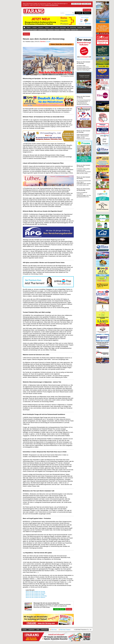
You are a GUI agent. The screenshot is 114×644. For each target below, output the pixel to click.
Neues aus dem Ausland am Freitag (35, 594)
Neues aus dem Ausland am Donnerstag (36, 596)
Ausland (35, 27)
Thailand (29, 27)
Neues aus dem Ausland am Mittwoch (35, 597)
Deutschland (51, 30)
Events (57, 27)
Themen (47, 27)
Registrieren (87, 13)
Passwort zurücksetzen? (85, 15)
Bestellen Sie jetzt (59, 609)
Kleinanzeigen (63, 27)
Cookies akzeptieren (76, 4)
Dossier (48, 42)
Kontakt (24, 630)
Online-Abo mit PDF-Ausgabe (30, 30)
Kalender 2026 (74, 30)
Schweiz (63, 30)
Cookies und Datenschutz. (52, 5)
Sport (52, 27)
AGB (38, 630)
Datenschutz (44, 630)
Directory (68, 30)
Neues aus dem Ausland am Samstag (35, 593)
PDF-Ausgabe (87, 10)
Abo (68, 27)
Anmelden (79, 13)
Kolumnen (41, 27)
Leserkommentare (42, 30)
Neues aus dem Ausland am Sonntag (35, 592)
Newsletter (80, 27)
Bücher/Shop (73, 27)
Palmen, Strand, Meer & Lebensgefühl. (61, 44)
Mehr (85, 27)
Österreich (57, 30)
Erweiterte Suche (70, 15)
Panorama (26, 34)
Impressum (31, 630)
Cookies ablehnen (87, 4)
